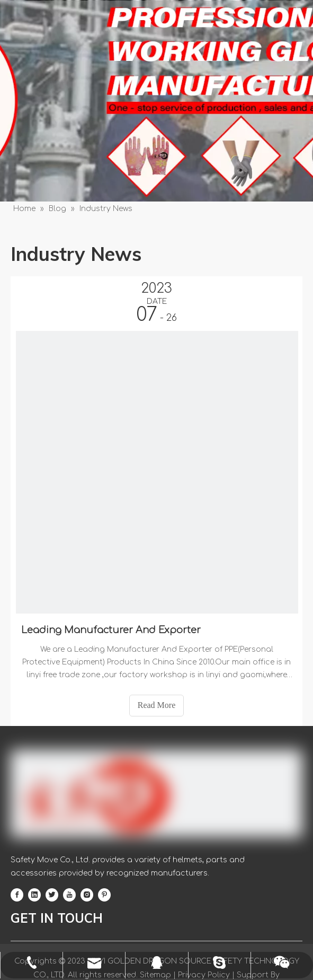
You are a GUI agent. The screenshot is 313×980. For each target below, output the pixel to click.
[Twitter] (52, 895)
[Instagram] (87, 895)
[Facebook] (17, 895)
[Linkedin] (34, 895)
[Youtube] (69, 895)
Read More (157, 705)
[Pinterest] (104, 895)
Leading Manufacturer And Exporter (111, 630)
